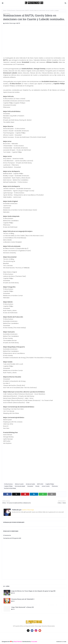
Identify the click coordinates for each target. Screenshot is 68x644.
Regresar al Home (61, 642)
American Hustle (30, 484)
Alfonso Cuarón (19, 484)
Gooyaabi (34, 642)
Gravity (37, 486)
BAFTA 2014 (40, 484)
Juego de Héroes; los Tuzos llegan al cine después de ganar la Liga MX (33, 591)
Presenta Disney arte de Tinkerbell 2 (23, 599)
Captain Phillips (8, 486)
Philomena (55, 486)
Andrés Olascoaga (10, 23)
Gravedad (30, 486)
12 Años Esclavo (11, 10)
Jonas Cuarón (46, 486)
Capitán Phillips (50, 484)
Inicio (5, 10)
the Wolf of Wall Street (10, 488)
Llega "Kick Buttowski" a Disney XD (23, 607)
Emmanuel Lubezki (20, 486)
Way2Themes (18, 642)
